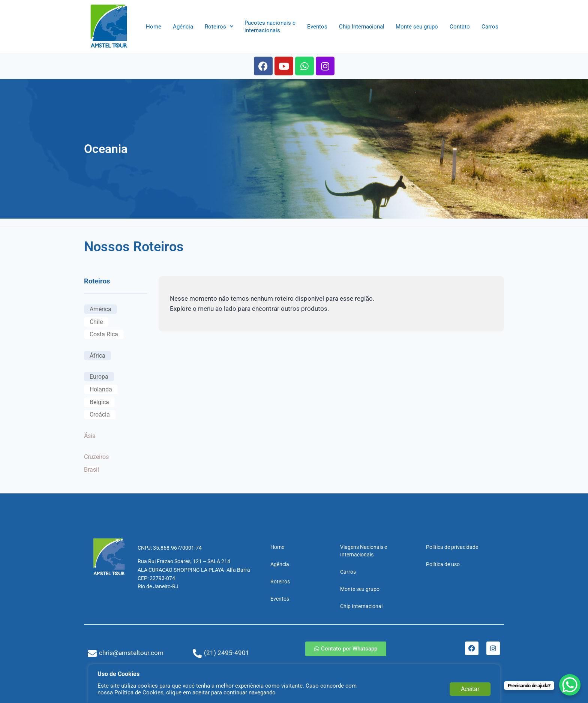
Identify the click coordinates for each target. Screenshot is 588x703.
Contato (460, 27)
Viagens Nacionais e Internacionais (364, 551)
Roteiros (219, 26)
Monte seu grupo (417, 27)
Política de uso (443, 564)
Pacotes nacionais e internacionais (270, 27)
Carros (490, 27)
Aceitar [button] (470, 689)
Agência (183, 27)
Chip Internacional (362, 27)
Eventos (317, 27)
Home (154, 27)
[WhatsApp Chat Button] (569, 684)
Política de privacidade (452, 547)
